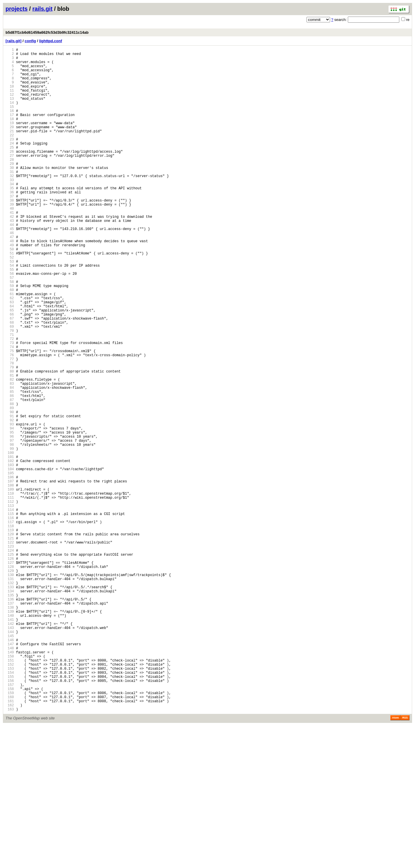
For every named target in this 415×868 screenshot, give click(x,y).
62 (10, 352)
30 (10, 194)
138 (10, 728)
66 (10, 372)
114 (10, 609)
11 (10, 100)
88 (10, 481)
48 (10, 283)
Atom (395, 860)
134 (10, 708)
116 (10, 619)
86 (10, 471)
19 (10, 139)
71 (10, 396)
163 (10, 851)
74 (10, 411)
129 (10, 683)
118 (10, 629)
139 (10, 733)
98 (10, 530)
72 (10, 401)
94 (10, 510)
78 (10, 431)
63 (10, 357)
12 (10, 105)
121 (10, 644)
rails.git (42, 9)
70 (10, 392)
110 (10, 589)
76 (10, 421)
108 (10, 579)
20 (10, 144)
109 (10, 584)
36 (10, 223)
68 (10, 382)
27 (10, 179)
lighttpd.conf (51, 41)
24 (10, 164)
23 (10, 159)
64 (10, 362)
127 (10, 673)
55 (10, 317)
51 (10, 298)
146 (10, 767)
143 (10, 752)
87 (10, 476)
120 (10, 639)
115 (10, 614)
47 (10, 278)
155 (10, 812)
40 (10, 243)
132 (10, 698)
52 (10, 303)
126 (10, 668)
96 (10, 520)
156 (10, 817)
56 (10, 322)
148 (10, 777)
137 (10, 723)
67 (10, 377)
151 (10, 792)
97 (10, 525)
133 (10, 703)
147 (10, 772)
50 (10, 293)
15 (10, 120)
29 (10, 189)
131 (10, 693)
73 (10, 406)
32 (10, 204)
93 (10, 505)
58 (10, 332)
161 (10, 841)
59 (10, 337)
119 (10, 634)
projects (17, 9)
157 (10, 822)
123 (10, 654)
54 (10, 312)
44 (10, 263)
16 (10, 125)
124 (10, 658)
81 (10, 446)
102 (10, 550)
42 (10, 253)
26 (10, 174)
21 (10, 149)
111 (10, 594)
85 (10, 466)
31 (10, 199)
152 (10, 797)
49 (10, 288)
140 (10, 738)
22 (10, 154)
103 (10, 555)
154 (10, 807)
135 (10, 713)
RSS (405, 860)
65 (10, 367)
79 (10, 436)
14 (10, 115)
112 (10, 599)
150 (10, 787)
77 (10, 426)
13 (10, 110)
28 (10, 184)
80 (10, 441)
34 (10, 214)
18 (10, 134)
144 (10, 757)
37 (10, 228)
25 (10, 169)
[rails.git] (14, 41)
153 (10, 802)
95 (10, 515)
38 (10, 233)
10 (10, 95)
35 (10, 219)
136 (10, 718)
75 (10, 416)
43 (10, 258)
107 (10, 574)
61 (10, 347)
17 (10, 130)
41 (10, 248)
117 (10, 624)
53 (10, 308)
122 (10, 649)
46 (10, 273)
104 (10, 560)
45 (10, 268)
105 (10, 565)
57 (10, 327)
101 (10, 545)
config (30, 41)
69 (10, 387)
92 (10, 500)
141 (10, 743)
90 (10, 490)
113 (10, 604)
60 (10, 342)
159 (10, 832)
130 (10, 688)
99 (10, 535)
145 (10, 762)
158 (10, 827)
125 (10, 663)
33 (10, 209)
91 (10, 495)
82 (10, 451)
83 (10, 456)
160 (10, 836)
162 (10, 846)
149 (10, 782)
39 (10, 238)
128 (10, 678)
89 (10, 485)
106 (10, 570)
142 (10, 747)
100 (10, 540)
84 (10, 461)
